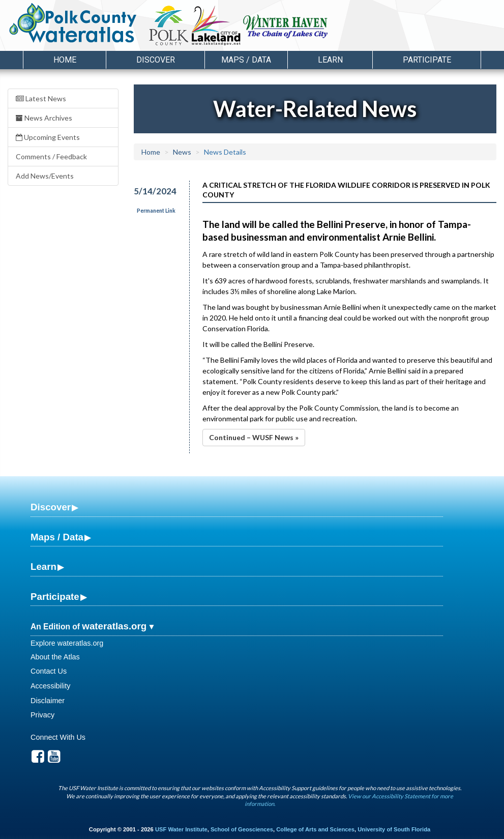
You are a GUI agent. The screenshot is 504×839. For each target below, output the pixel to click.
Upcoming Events (48, 137)
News (182, 152)
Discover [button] (156, 60)
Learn (43, 567)
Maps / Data (57, 537)
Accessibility (50, 686)
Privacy (42, 715)
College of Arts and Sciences (315, 829)
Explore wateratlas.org (67, 643)
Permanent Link (156, 211)
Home (65, 60)
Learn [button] (330, 60)
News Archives (44, 118)
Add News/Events (45, 176)
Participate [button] (427, 60)
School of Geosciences (242, 829)
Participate (55, 597)
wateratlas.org (114, 626)
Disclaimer (48, 701)
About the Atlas (55, 657)
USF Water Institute (181, 829)
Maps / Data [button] (246, 60)
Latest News (41, 98)
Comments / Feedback (51, 156)
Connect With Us (58, 737)
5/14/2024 (155, 191)
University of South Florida (394, 829)
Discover (51, 507)
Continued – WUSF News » (254, 437)
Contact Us (49, 671)
